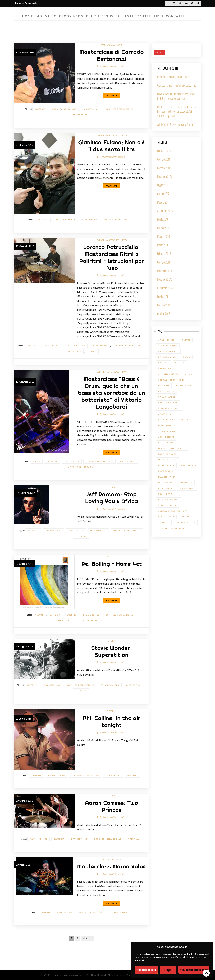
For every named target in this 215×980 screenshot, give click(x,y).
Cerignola (51, 346)
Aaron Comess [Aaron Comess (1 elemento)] (167, 340)
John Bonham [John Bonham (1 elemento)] (167, 437)
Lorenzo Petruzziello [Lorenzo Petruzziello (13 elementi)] (172, 448)
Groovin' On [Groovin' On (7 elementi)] (166, 414)
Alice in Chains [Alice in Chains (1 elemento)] (168, 346)
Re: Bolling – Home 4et (112, 564)
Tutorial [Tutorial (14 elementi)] (164, 523)
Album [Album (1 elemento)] (186, 340)
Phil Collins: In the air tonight (112, 722)
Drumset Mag (53, 531)
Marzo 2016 (163, 245)
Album (39, 615)
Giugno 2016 (163, 228)
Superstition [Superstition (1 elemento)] (166, 517)
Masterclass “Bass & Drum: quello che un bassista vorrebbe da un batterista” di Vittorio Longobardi (112, 393)
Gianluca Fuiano (65, 220)
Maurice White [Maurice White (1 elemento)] (168, 477)
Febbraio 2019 (164, 151)
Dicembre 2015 (165, 271)
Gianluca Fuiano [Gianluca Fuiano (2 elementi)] (169, 408)
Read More (112, 96)
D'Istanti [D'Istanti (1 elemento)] (164, 386)
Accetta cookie (146, 970)
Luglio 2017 (163, 185)
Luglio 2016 (163, 219)
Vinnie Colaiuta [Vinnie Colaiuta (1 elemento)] (185, 523)
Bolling (72, 615)
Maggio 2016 (164, 237)
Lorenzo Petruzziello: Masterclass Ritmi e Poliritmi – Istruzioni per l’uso (112, 257)
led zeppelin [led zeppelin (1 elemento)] (166, 443)
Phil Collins (113, 775)
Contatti (175, 16)
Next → (87, 938)
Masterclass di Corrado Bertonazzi (112, 55)
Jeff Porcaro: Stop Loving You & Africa (112, 498)
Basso (37, 461)
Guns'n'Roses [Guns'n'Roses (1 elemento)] (167, 420)
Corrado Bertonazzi (65, 109)
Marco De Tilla (67, 621)
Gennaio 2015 (164, 305)
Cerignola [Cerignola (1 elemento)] (165, 368)
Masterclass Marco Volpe (112, 866)
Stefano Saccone (93, 621)
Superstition (134, 685)
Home (28, 16)
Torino (92, 352)
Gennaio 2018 (164, 168)
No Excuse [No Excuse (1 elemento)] (186, 483)
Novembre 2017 (165, 177)
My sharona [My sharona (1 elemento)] (166, 483)
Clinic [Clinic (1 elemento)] (189, 374)
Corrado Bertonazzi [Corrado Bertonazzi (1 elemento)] (171, 380)
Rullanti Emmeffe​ (134, 16)
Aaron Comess (38, 839)
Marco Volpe (121, 912)
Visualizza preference (194, 970)
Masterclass (108, 45)
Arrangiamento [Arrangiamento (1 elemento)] (168, 351)
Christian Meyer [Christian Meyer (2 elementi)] (169, 374)
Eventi (100, 135)
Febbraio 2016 (164, 254)
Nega (168, 970)
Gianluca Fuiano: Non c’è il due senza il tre (112, 146)
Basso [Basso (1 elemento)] (187, 357)
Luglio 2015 (163, 297)
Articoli (112, 557)
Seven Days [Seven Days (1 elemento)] (165, 494)
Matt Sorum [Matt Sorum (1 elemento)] (166, 471)
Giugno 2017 (163, 194)
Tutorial (112, 487)
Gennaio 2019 (164, 159)
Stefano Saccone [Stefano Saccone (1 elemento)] (169, 500)
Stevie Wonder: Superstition (112, 651)
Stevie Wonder (110, 685)
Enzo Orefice (91, 615)
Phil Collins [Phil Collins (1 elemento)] (166, 488)
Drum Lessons (100, 16)
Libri (159, 16)
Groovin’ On (71, 16)
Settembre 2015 (165, 288)
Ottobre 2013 (164, 314)
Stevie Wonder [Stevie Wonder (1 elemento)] (167, 505)
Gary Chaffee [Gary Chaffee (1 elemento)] (167, 397)
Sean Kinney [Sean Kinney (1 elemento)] (187, 488)
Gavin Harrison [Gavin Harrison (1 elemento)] (168, 403)
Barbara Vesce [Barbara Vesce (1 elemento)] (168, 357)
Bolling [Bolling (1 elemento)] (180, 363)
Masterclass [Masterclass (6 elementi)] (188, 465)
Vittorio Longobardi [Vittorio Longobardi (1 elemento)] (171, 528)
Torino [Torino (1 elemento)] (185, 517)
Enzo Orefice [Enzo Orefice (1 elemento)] (166, 391)
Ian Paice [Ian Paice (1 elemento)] (187, 420)
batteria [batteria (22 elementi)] (164, 363)
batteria (40, 109)
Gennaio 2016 (164, 262)
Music (51, 16)
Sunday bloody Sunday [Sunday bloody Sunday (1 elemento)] (173, 511)
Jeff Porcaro (98, 531)
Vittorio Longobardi (81, 467)
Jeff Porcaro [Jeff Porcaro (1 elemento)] (167, 431)
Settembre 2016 (165, 211)
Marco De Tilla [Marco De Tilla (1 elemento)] (168, 460)
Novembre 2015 (165, 279)
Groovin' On (92, 109)
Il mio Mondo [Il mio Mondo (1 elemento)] (166, 426)
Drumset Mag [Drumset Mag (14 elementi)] (184, 386)
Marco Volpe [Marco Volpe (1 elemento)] (166, 465)
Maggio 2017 (163, 202)
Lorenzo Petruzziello (114, 66)
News (119, 45)
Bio (39, 16)
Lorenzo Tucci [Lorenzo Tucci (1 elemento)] (167, 454)
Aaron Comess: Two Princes (112, 806)
